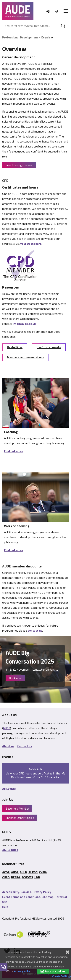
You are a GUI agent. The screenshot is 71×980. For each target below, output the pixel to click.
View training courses (19, 165)
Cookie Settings (62, 976)
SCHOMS (27, 877)
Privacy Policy (42, 892)
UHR (37, 877)
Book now (15, 678)
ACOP (6, 872)
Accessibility (11, 892)
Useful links (15, 347)
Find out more (14, 451)
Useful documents (49, 347)
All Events (9, 789)
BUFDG (33, 872)
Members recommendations (26, 357)
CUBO (6, 877)
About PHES (10, 850)
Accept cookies (53, 971)
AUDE (7, 728)
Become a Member (17, 808)
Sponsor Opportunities (20, 818)
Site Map (48, 897)
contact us (35, 630)
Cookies (26, 892)
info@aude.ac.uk (24, 324)
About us (8, 746)
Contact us (25, 746)
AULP (23, 872)
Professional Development (20, 37)
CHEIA (43, 872)
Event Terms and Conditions (21, 897)
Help (5, 907)
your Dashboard (31, 244)
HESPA (16, 877)
